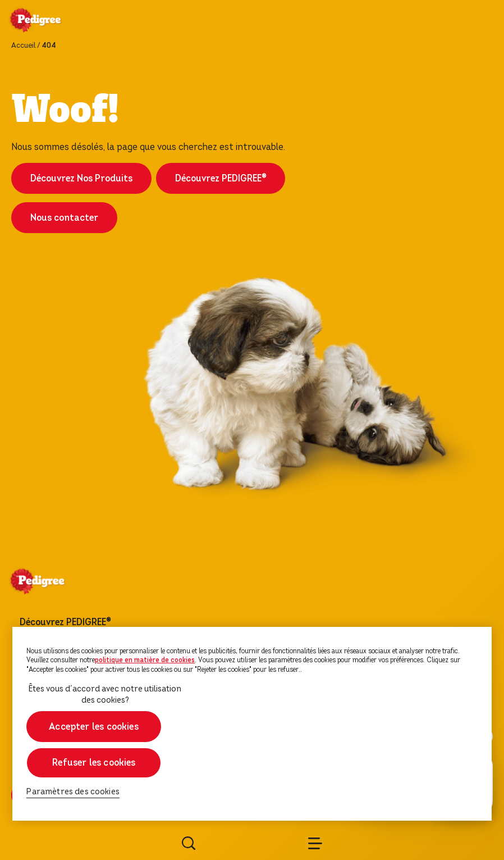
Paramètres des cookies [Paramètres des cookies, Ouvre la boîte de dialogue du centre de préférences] (73, 792)
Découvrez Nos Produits (81, 178)
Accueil (23, 45)
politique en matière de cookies (145, 660)
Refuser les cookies (94, 763)
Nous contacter (64, 218)
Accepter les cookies (94, 727)
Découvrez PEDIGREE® (221, 178)
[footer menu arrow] (125, 622)
